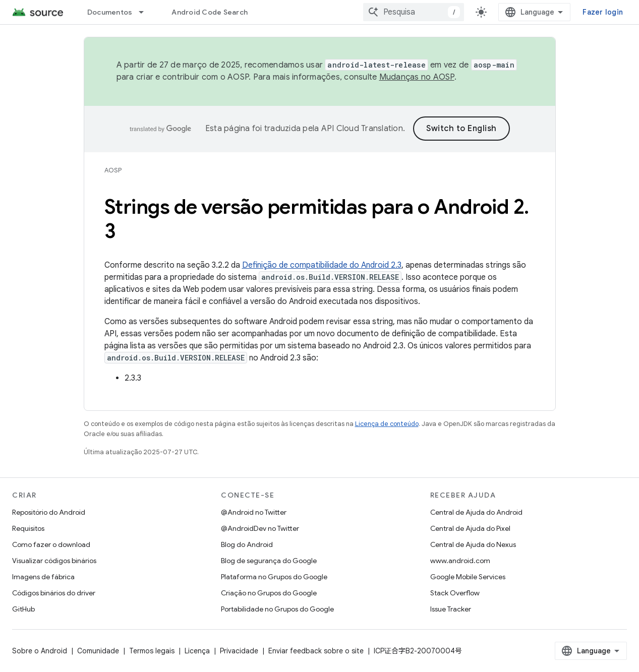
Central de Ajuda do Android (476, 512)
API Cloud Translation (362, 129)
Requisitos (28, 528)
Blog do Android (247, 544)
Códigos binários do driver (54, 593)
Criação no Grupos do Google (269, 593)
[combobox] (414, 12)
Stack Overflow (455, 593)
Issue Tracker (451, 609)
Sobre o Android (40, 651)
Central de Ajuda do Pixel (470, 528)
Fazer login (603, 12)
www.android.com (460, 561)
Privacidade (239, 651)
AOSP (113, 170)
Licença (197, 651)
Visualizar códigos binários (54, 561)
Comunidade (98, 651)
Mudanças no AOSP (417, 77)
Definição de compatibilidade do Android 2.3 (322, 265)
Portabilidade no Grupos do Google (277, 609)
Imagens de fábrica (43, 577)
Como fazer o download (51, 544)
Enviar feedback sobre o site (316, 651)
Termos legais (152, 651)
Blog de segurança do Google (269, 561)
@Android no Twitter (254, 512)
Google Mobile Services (468, 577)
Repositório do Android (49, 512)
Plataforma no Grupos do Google (274, 577)
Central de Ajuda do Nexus (473, 544)
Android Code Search (210, 12)
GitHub (23, 609)
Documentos (110, 12)
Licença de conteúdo (387, 424)
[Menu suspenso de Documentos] (146, 12)
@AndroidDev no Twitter (260, 528)
